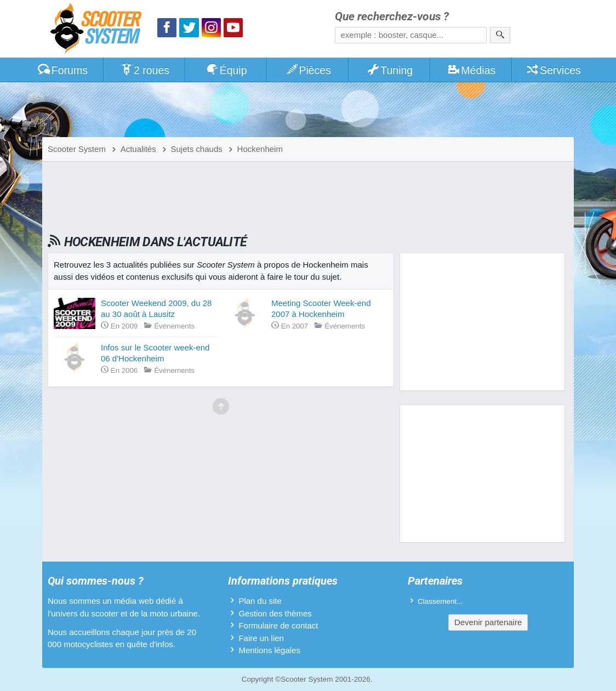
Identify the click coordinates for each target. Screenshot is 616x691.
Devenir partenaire (488, 622)
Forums (62, 70)
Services (553, 70)
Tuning (390, 70)
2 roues (144, 70)
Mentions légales (269, 650)
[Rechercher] (500, 35)
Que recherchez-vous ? (392, 17)
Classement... (440, 601)
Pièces (308, 70)
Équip (226, 70)
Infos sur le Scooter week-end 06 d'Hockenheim (155, 353)
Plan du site (260, 601)
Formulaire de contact (278, 625)
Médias (472, 70)
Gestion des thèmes (275, 613)
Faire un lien (261, 638)
